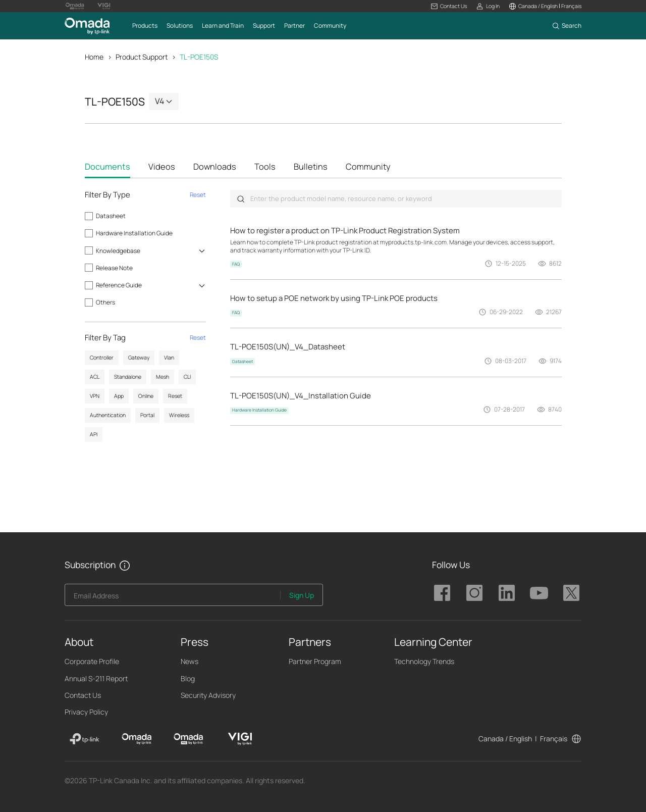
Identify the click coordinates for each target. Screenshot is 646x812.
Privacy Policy (86, 712)
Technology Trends (424, 662)
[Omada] (137, 739)
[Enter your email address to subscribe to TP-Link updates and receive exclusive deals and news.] (173, 598)
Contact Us (83, 695)
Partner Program (315, 662)
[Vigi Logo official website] (104, 6)
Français (554, 739)
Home (94, 57)
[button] (449, 6)
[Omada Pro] (189, 739)
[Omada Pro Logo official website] (75, 6)
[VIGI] (240, 739)
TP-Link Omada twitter (571, 593)
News (190, 662)
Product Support (142, 57)
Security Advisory (208, 695)
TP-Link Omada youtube (539, 593)
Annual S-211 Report (96, 678)
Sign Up (302, 595)
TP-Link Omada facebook (442, 593)
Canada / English (505, 739)
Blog (188, 678)
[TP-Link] (85, 739)
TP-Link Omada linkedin (507, 593)
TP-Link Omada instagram (474, 593)
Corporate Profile (92, 662)
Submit (241, 199)
